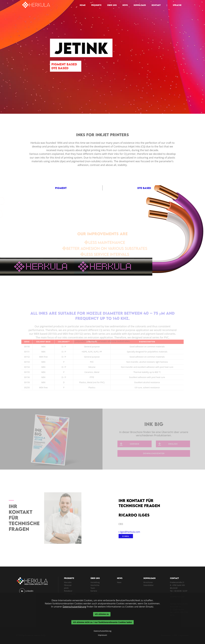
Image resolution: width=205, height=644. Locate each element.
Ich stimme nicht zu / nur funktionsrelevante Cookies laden (102, 622)
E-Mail (126, 536)
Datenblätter (149, 585)
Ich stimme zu (102, 614)
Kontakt (156, 5)
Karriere (94, 591)
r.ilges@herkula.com (129, 532)
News (125, 5)
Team (93, 588)
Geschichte (95, 585)
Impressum (102, 635)
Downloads (140, 5)
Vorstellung (95, 582)
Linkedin (29, 591)
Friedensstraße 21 (177, 582)
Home (83, 5)
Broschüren (148, 582)
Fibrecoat (68, 585)
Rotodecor (68, 591)
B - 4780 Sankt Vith (177, 585)
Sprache (177, 5)
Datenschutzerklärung (74, 607)
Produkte (96, 5)
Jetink (66, 588)
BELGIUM (174, 588)
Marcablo (68, 582)
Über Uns (112, 5)
